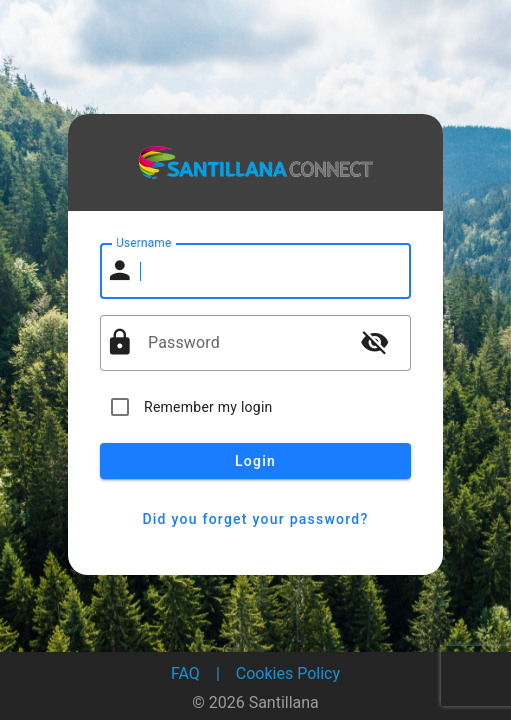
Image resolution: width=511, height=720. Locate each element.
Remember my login (208, 407)
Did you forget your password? (255, 519)
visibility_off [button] (375, 342)
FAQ (185, 673)
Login (255, 461)
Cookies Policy (288, 673)
